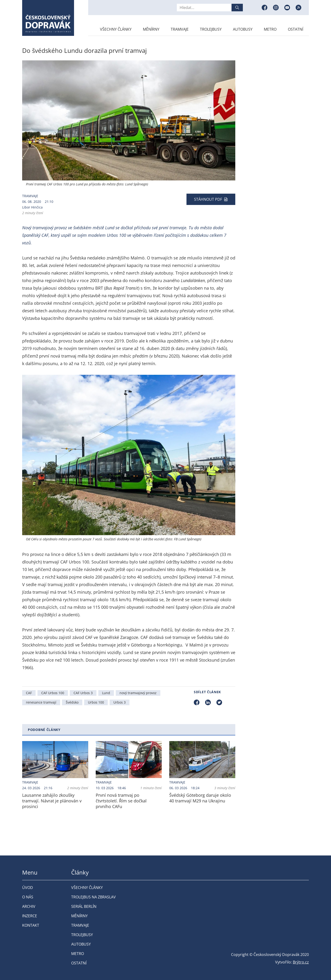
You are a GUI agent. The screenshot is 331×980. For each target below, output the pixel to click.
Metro (270, 29)
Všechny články (116, 29)
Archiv (29, 906)
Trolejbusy (211, 29)
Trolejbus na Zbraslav (93, 897)
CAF (29, 693)
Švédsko (72, 702)
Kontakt (31, 925)
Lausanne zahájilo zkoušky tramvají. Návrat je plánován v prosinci (52, 801)
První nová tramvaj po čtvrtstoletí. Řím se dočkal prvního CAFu (121, 801)
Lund (106, 693)
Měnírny (151, 29)
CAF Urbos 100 (53, 693)
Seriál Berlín (84, 906)
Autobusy (243, 29)
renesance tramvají (41, 702)
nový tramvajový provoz (138, 693)
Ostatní (296, 29)
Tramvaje (180, 29)
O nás (28, 897)
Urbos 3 (120, 702)
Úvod (28, 888)
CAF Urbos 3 (83, 693)
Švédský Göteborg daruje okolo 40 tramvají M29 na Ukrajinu (200, 798)
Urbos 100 (96, 702)
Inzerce (30, 916)
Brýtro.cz (301, 962)
